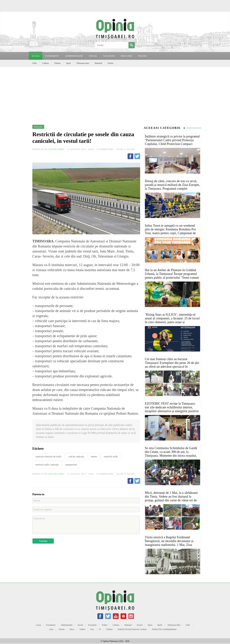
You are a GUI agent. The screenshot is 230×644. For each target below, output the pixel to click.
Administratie (66, 625)
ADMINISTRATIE (74, 56)
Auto (51, 629)
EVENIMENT (52, 56)
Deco (72, 629)
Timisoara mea (83, 63)
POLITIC (142, 56)
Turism (57, 63)
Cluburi (109, 629)
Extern (111, 63)
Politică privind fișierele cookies (132, 629)
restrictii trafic (111, 457)
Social (80, 625)
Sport (68, 63)
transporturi (71, 465)
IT (100, 629)
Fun (92, 629)
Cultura (45, 63)
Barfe (160, 625)
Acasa (36, 56)
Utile (34, 63)
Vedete (82, 629)
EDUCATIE (126, 56)
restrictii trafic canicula (47, 465)
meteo (94, 457)
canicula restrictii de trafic (48, 457)
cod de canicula (76, 457)
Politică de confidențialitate (164, 629)
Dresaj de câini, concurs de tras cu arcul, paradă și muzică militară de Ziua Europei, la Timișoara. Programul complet (172, 185)
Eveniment (51, 625)
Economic (92, 625)
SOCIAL (93, 56)
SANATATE (109, 56)
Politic (105, 625)
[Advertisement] (115, 94)
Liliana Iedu (56, 149)
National (98, 63)
